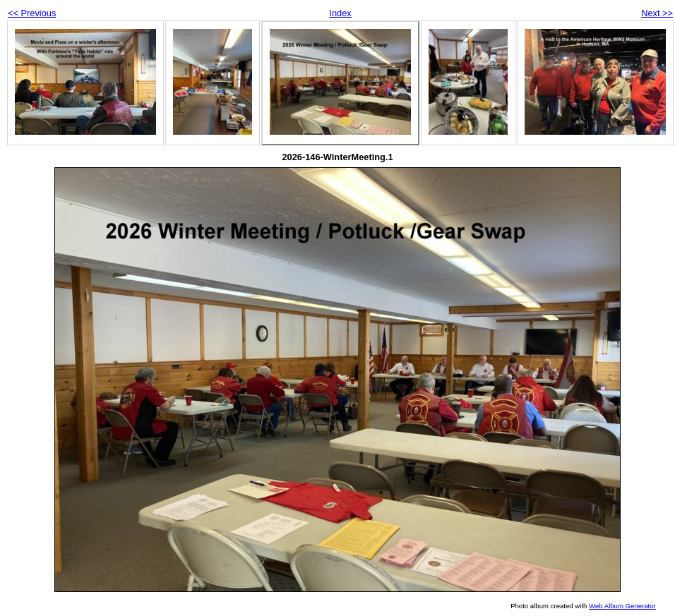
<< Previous (32, 13)
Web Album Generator (622, 606)
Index (340, 13)
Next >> (657, 13)
